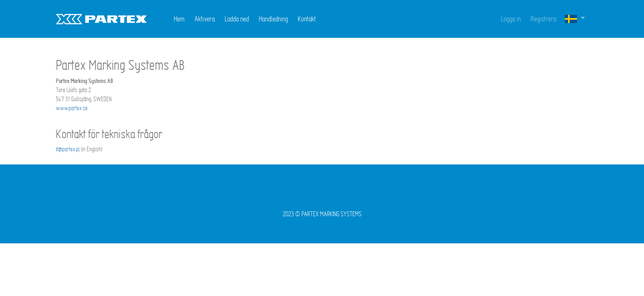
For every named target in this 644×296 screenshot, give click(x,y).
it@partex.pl (68, 149)
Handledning (273, 19)
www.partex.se (72, 108)
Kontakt (307, 19)
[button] (575, 19)
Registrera (543, 19)
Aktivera (205, 19)
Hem (179, 19)
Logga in (511, 19)
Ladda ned (237, 19)
